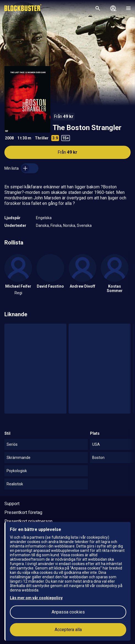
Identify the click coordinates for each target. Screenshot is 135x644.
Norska (69, 225)
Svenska (84, 225)
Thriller (42, 138)
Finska (56, 225)
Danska (42, 225)
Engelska (44, 218)
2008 (9, 138)
